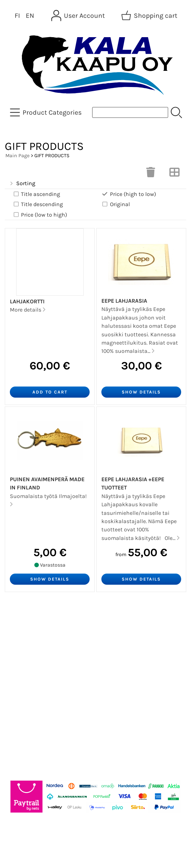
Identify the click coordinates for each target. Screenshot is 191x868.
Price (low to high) (40, 215)
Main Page (17, 155)
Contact (20, 668)
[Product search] (130, 112)
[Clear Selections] (151, 174)
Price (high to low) (129, 194)
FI (17, 16)
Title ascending (36, 194)
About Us (22, 653)
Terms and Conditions (42, 683)
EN (30, 16)
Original (116, 204)
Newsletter (24, 637)
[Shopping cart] (150, 16)
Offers (17, 622)
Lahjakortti (27, 301)
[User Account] (79, 16)
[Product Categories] (46, 112)
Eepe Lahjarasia (124, 301)
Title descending (38, 204)
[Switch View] (174, 174)
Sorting (22, 184)
